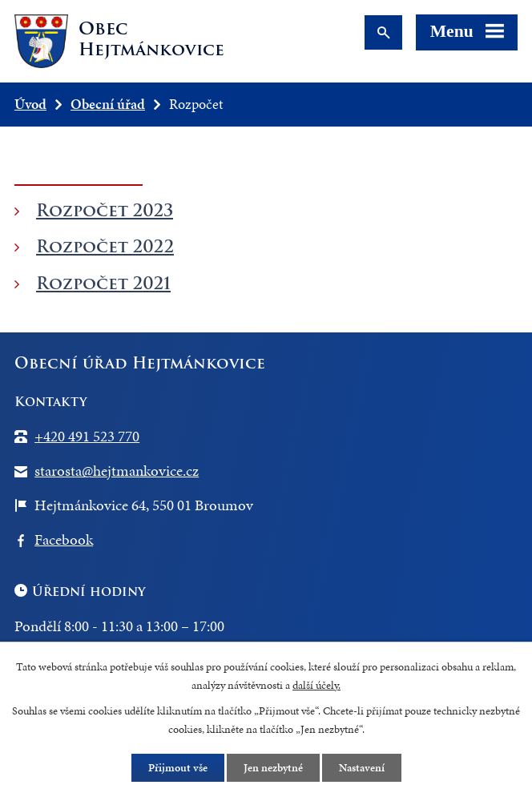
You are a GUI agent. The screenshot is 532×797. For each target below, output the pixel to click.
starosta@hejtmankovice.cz (117, 471)
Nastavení (362, 768)
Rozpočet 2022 (105, 246)
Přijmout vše (178, 768)
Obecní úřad (108, 104)
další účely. (316, 685)
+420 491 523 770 (87, 436)
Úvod (30, 104)
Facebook (64, 539)
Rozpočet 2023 (105, 210)
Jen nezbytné (273, 768)
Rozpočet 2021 (103, 283)
